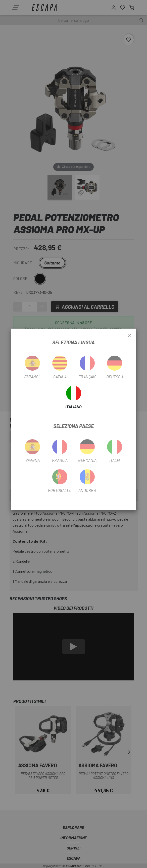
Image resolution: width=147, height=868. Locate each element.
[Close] (130, 336)
